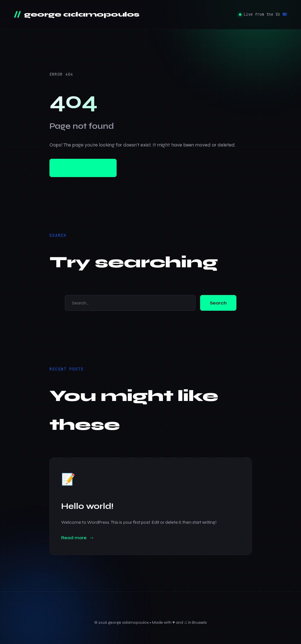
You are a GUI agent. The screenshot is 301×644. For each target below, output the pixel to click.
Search (218, 303)
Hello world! (87, 506)
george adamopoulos (81, 14)
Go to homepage (83, 168)
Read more (74, 538)
